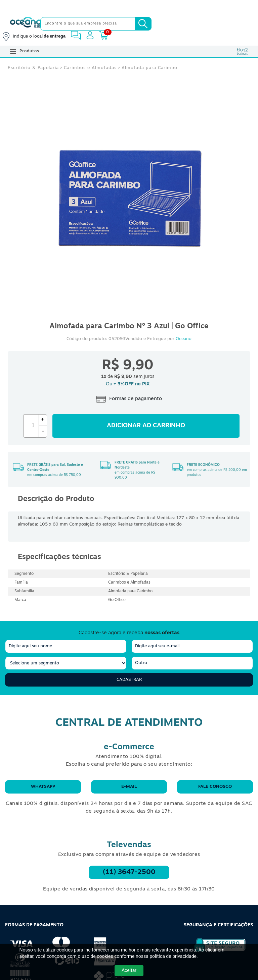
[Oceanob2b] (26, 24)
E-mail (129, 787)
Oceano (184, 339)
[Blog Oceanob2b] (243, 51)
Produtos (25, 51)
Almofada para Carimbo (149, 68)
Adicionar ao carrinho (146, 426)
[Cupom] (129, 7)
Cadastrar (129, 680)
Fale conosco (215, 787)
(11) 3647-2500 (129, 872)
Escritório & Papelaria (33, 68)
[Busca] (143, 24)
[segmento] (66, 663)
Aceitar (129, 970)
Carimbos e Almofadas (90, 68)
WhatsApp (43, 787)
